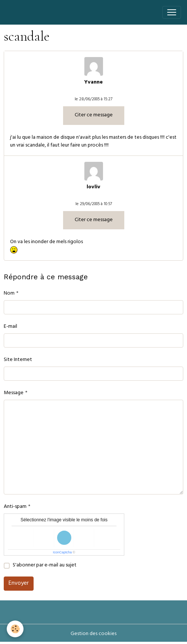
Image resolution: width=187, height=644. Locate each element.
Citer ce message (94, 115)
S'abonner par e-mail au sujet (45, 566)
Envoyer (19, 584)
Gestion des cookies (93, 634)
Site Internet (18, 360)
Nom (9, 294)
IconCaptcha (63, 552)
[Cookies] (15, 629)
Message (14, 393)
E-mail (10, 327)
